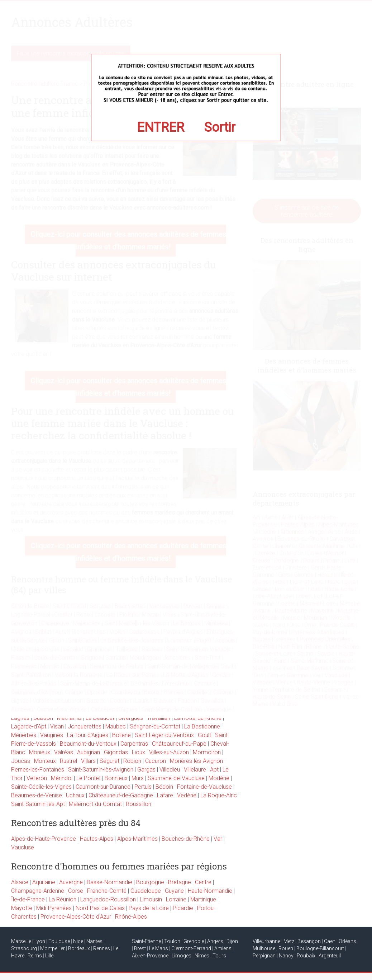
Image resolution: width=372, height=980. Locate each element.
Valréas (64, 752)
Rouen (286, 948)
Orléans (347, 941)
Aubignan (89, 752)
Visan (57, 726)
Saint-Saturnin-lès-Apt (38, 804)
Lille (49, 956)
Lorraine (176, 899)
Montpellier (53, 948)
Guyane (174, 891)
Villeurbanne (266, 941)
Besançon (309, 941)
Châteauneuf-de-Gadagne (121, 795)
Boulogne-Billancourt (320, 948)
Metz (289, 941)
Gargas (146, 770)
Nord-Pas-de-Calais (100, 908)
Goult (204, 735)
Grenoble (194, 941)
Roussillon (139, 804)
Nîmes (202, 956)
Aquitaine (44, 882)
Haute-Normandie (210, 891)
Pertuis (143, 787)
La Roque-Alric (219, 795)
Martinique (203, 899)
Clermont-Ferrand (191, 948)
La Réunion (63, 899)
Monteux (45, 761)
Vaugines (52, 735)
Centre (203, 882)
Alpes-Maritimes (137, 839)
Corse (76, 891)
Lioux (139, 752)
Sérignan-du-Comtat (155, 726)
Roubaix (306, 956)
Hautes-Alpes (97, 839)
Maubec (116, 726)
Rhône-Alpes (131, 917)
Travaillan (159, 718)
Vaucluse (23, 847)
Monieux (40, 752)
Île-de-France (28, 899)
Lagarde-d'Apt (29, 726)
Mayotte (22, 908)
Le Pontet (89, 778)
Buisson (43, 718)
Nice (78, 941)
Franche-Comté (107, 891)
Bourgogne (150, 882)
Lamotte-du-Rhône (198, 718)
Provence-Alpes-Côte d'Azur (76, 917)
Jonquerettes (85, 726)
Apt (214, 770)
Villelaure (195, 770)
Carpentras (134, 744)
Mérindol (62, 778)
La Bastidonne (202, 726)
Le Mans (159, 948)
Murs (138, 778)
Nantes (94, 941)
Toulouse (59, 941)
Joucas (21, 761)
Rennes (102, 948)
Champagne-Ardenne (38, 891)
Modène (219, 778)
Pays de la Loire (149, 908)
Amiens (223, 948)
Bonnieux (116, 778)
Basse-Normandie (109, 882)
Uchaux (75, 795)
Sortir (220, 127)
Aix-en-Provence (150, 956)
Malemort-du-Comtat (95, 804)
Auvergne (71, 882)
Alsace (20, 882)
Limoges (182, 956)
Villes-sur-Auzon (169, 752)
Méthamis (69, 718)
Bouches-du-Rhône (186, 839)
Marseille (21, 941)
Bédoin (164, 787)
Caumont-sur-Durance (103, 787)
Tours (219, 956)
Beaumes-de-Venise (37, 795)
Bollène (121, 735)
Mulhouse (264, 948)
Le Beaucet (100, 718)
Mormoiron (207, 752)
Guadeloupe (146, 891)
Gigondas (116, 752)
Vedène (187, 795)
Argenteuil (330, 956)
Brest (140, 948)
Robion (132, 761)
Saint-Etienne (146, 941)
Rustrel (68, 761)
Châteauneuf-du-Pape (179, 744)
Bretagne (180, 882)
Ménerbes (24, 735)
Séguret (109, 761)
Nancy (286, 956)
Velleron (37, 778)
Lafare (165, 795)
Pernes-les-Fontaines (38, 770)
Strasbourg (24, 948)
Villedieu (170, 770)
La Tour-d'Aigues (88, 735)
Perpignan (264, 956)
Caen (330, 941)
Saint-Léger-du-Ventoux (164, 735)
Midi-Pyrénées (54, 908)
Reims (35, 956)
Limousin (151, 899)
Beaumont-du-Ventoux (88, 744)
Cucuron (156, 761)
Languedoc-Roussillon (108, 899)
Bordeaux (79, 948)
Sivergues (131, 718)
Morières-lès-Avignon (196, 761)
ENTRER (161, 127)
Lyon (40, 941)
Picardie (183, 908)
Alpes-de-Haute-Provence (44, 839)
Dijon (232, 941)
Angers (215, 941)
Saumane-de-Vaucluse (176, 778)
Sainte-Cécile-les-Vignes (41, 787)
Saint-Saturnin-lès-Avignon (101, 770)
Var (218, 839)
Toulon (172, 941)
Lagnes (20, 718)
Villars (88, 761)
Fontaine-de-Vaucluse (204, 787)
